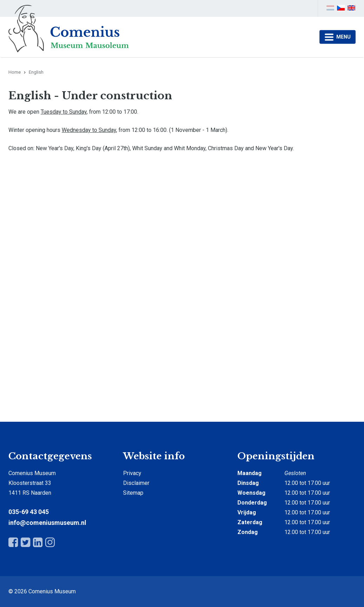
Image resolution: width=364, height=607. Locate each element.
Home (15, 72)
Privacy (132, 473)
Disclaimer (136, 483)
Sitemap (133, 493)
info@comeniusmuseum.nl (47, 523)
